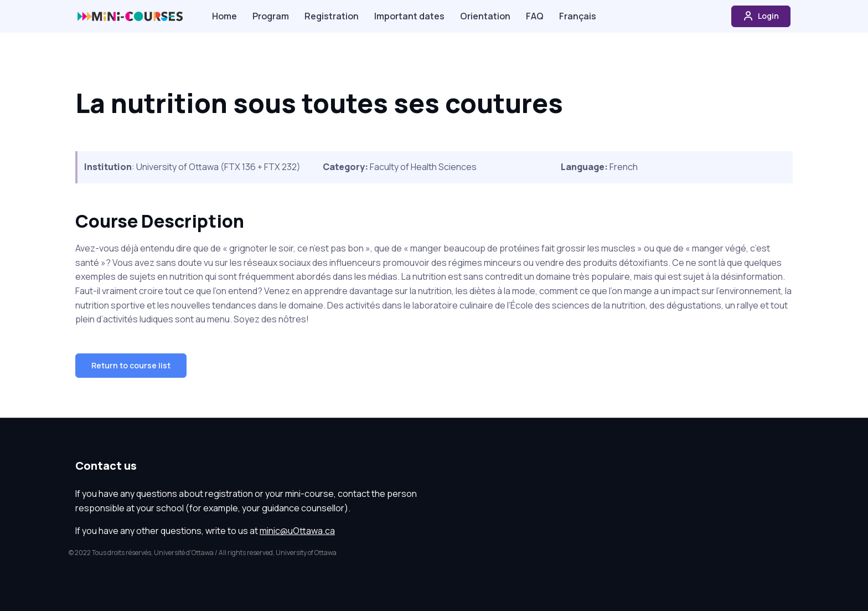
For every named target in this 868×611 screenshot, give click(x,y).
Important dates (409, 16)
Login (761, 16)
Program (271, 16)
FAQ (535, 16)
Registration (332, 16)
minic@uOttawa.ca (297, 531)
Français (578, 16)
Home (224, 16)
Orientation (485, 16)
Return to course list (131, 365)
